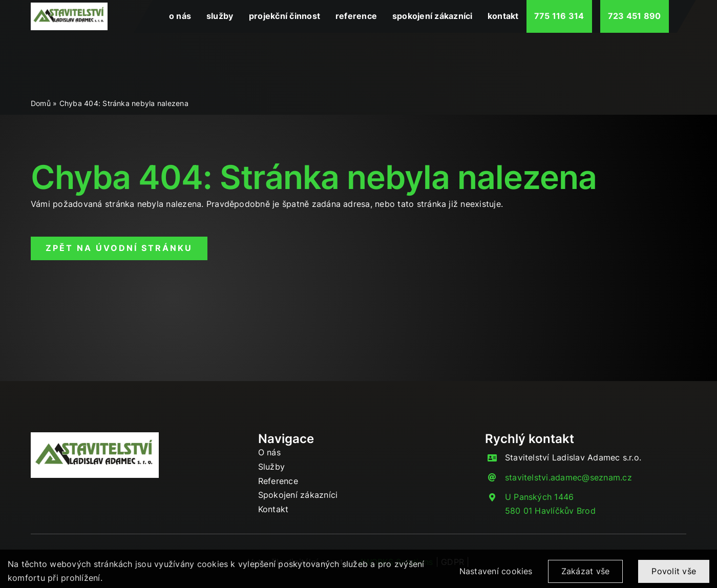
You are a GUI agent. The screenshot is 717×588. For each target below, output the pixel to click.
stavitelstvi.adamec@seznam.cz (568, 477)
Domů (41, 103)
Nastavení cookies (496, 575)
